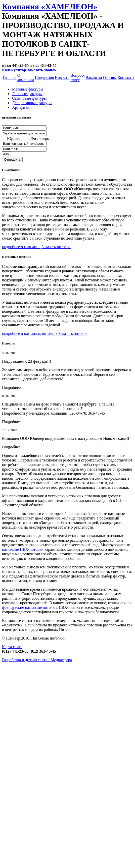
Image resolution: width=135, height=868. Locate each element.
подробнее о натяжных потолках (30, 334)
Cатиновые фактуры (29, 98)
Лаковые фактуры (27, 94)
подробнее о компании (21, 248)
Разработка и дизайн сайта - (37, 661)
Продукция (44, 78)
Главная (10, 78)
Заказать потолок (56, 248)
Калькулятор (14, 70)
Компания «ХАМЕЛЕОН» (50, 7)
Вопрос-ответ (77, 78)
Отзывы (110, 78)
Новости (62, 78)
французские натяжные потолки (29, 608)
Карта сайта (12, 647)
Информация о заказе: (7, 155)
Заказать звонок (42, 70)
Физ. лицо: (40, 139)
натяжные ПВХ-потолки (23, 550)
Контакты (126, 78)
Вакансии (94, 78)
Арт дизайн (22, 107)
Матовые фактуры (28, 89)
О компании (26, 78)
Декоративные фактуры (32, 103)
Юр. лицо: (16, 139)
